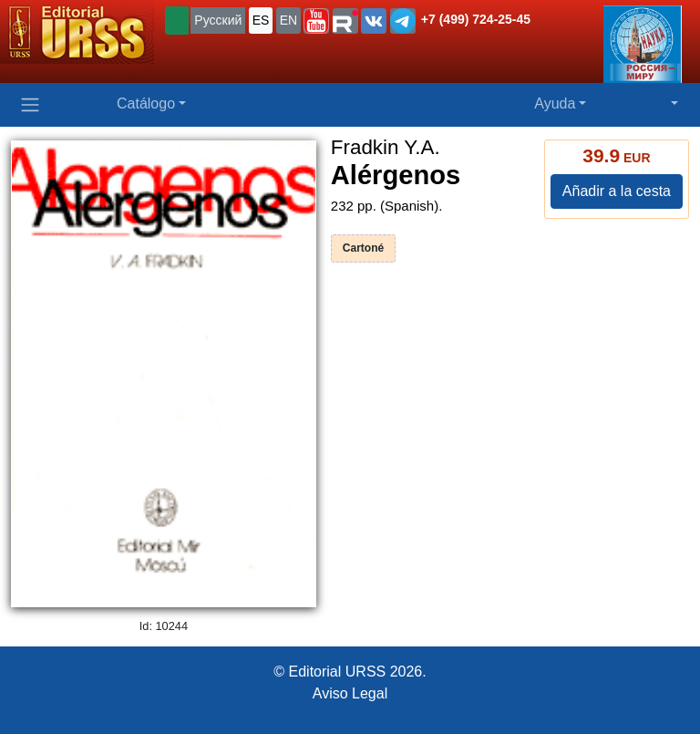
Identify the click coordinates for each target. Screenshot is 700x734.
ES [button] (261, 20)
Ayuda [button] (555, 103)
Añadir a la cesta (617, 191)
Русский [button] (218, 20)
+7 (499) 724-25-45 (476, 19)
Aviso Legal (350, 693)
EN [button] (288, 20)
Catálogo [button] (146, 103)
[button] (316, 21)
